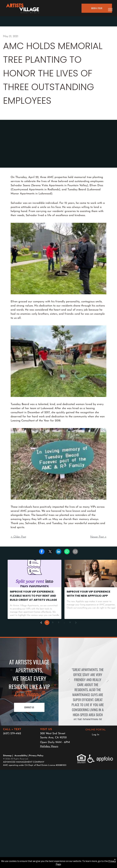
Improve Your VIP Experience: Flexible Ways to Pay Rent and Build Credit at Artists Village (33, 596)
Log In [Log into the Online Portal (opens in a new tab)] (96, 735)
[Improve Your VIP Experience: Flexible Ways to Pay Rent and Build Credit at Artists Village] (35, 573)
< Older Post (18, 537)
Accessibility (21, 756)
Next (107, 680)
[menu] (110, 10)
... (64, 623)
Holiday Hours (49, 746)
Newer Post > (98, 537)
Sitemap (7, 756)
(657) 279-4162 (12, 734)
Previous (68, 680)
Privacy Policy (36, 756)
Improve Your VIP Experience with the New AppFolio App (89, 594)
